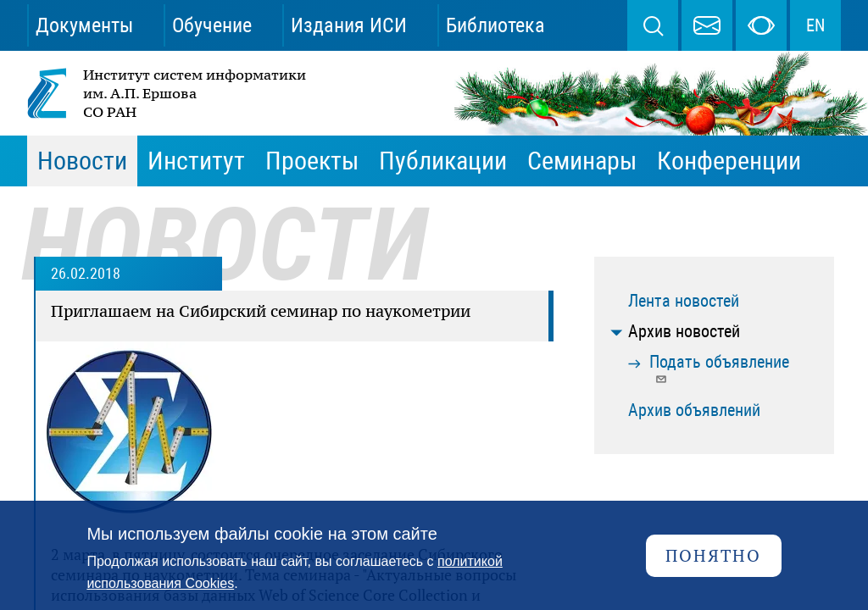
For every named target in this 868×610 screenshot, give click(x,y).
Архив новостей (684, 331)
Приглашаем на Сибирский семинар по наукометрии (261, 311)
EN (815, 25)
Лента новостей (684, 301)
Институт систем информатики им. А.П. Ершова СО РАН (168, 93)
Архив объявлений (694, 410)
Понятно (713, 555)
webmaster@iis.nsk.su (707, 25)
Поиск (653, 25)
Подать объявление (719, 368)
